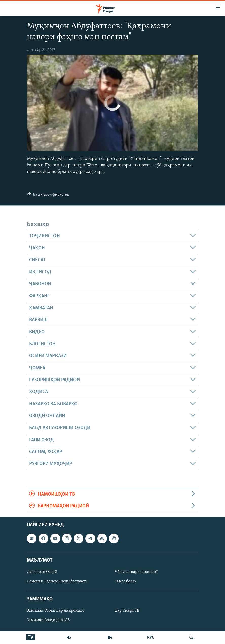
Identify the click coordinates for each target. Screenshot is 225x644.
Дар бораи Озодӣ (42, 572)
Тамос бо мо (125, 581)
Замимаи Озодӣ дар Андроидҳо (56, 611)
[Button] (48, 196)
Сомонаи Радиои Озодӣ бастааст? (57, 581)
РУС (151, 638)
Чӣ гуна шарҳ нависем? (136, 572)
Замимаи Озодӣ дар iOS (48, 620)
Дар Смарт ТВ (127, 611)
